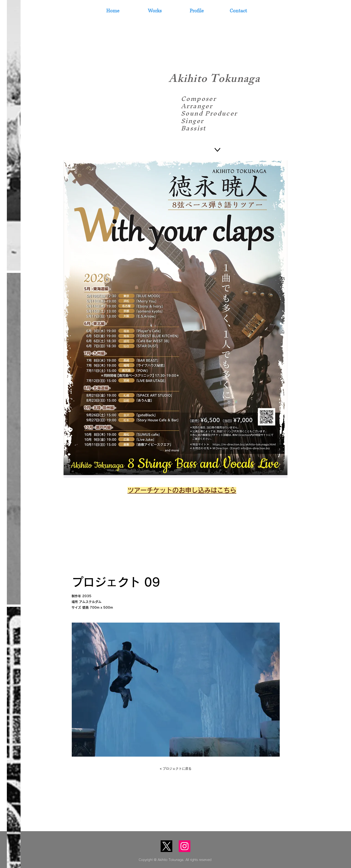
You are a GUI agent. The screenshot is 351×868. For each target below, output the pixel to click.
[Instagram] (185, 846)
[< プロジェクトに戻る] (175, 769)
